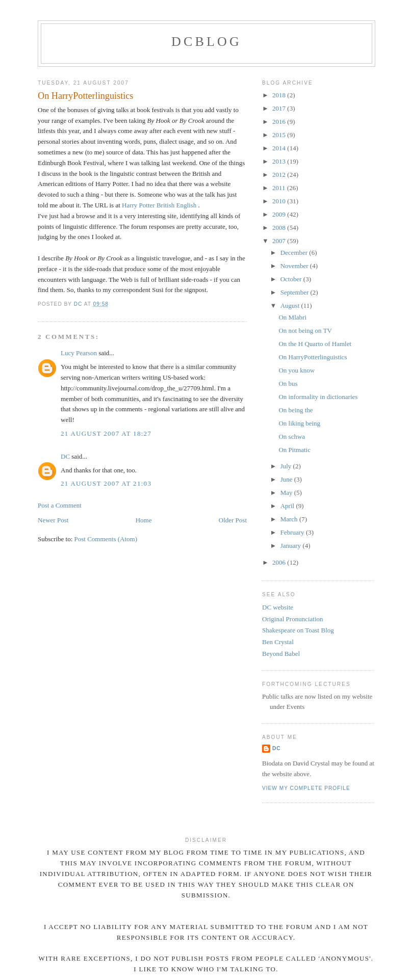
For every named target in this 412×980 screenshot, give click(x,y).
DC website (278, 607)
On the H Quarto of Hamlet (315, 344)
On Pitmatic (294, 450)
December (295, 253)
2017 (280, 108)
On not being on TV (305, 330)
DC (65, 456)
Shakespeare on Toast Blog (298, 630)
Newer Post (53, 520)
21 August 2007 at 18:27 (106, 433)
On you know (297, 370)
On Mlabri (292, 317)
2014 (280, 148)
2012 (280, 175)
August (291, 306)
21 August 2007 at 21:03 (106, 483)
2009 (280, 214)
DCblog (207, 42)
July (287, 466)
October (292, 279)
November (295, 266)
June (287, 479)
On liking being (299, 423)
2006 (280, 562)
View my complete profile (306, 788)
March (290, 519)
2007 (280, 241)
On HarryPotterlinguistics (313, 357)
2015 (280, 135)
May (287, 493)
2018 (280, 95)
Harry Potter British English (160, 205)
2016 (280, 122)
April (288, 506)
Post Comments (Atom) (106, 539)
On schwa (292, 436)
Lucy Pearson (79, 353)
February (293, 532)
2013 (280, 161)
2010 (280, 201)
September (295, 292)
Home (144, 520)
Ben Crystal (278, 642)
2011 (280, 188)
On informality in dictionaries (318, 397)
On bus (288, 383)
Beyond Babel (281, 654)
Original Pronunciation (293, 619)
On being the (295, 410)
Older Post (233, 520)
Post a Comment (60, 505)
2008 (280, 228)
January (292, 546)
